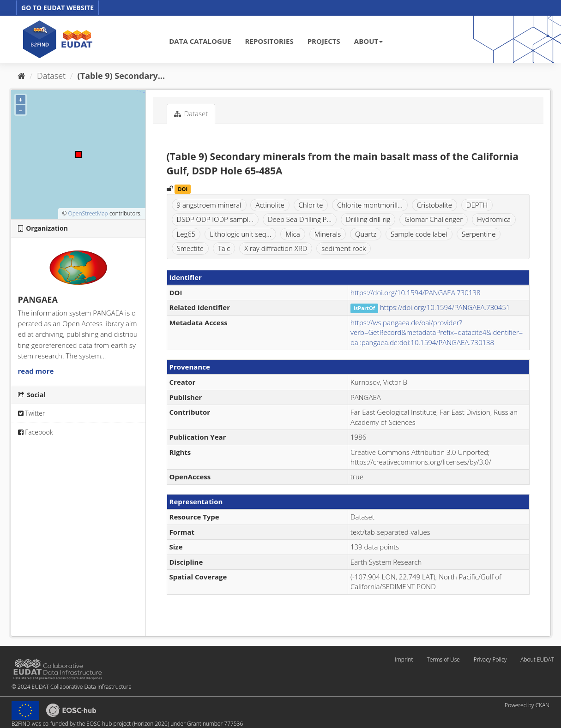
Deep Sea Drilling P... (300, 219)
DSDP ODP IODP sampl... (215, 219)
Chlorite (311, 205)
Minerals (328, 234)
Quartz (366, 234)
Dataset (51, 76)
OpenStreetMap (88, 213)
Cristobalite (434, 205)
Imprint (404, 659)
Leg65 (186, 234)
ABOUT (368, 41)
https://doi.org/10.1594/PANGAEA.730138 (416, 292)
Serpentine (479, 234)
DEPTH (477, 205)
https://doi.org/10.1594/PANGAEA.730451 (445, 307)
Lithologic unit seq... (240, 234)
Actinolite (270, 205)
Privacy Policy (490, 659)
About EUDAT (537, 659)
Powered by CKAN (527, 705)
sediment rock (344, 248)
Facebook (36, 432)
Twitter (32, 413)
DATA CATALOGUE (200, 41)
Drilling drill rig (368, 219)
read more (36, 371)
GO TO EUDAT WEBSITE (57, 8)
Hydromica (494, 219)
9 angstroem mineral (209, 205)
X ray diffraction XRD (276, 248)
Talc (224, 248)
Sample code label (419, 234)
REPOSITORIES (269, 41)
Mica (293, 234)
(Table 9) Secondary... (121, 76)
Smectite (190, 248)
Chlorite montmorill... (370, 205)
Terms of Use (443, 659)
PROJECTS (324, 41)
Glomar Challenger (434, 219)
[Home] (21, 76)
